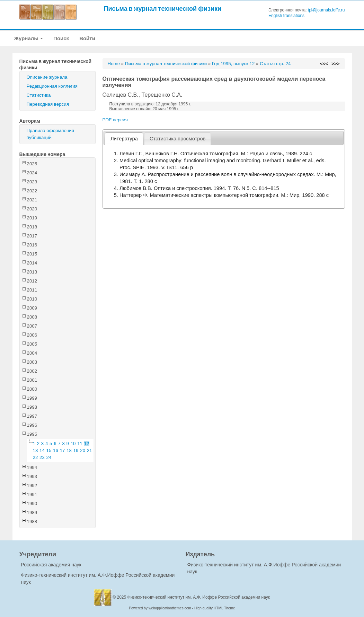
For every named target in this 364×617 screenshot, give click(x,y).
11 (80, 444)
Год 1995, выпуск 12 (233, 64)
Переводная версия (48, 104)
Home (114, 64)
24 (49, 457)
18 (69, 450)
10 (73, 444)
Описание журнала (47, 77)
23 (42, 457)
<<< (324, 64)
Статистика (39, 95)
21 (90, 450)
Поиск (61, 38)
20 (83, 450)
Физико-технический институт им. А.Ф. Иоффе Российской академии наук (199, 597)
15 (49, 450)
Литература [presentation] (124, 139)
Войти (87, 38)
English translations (286, 16)
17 (63, 450)
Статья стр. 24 (275, 64)
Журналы (29, 38)
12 (87, 444)
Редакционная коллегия (52, 86)
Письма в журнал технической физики (163, 8)
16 (56, 450)
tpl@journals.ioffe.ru (326, 10)
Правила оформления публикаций (50, 134)
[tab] (124, 139)
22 (35, 457)
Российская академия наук (51, 565)
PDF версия (115, 120)
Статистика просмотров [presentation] (177, 139)
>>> (335, 64)
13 (35, 450)
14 (42, 450)
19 (76, 450)
